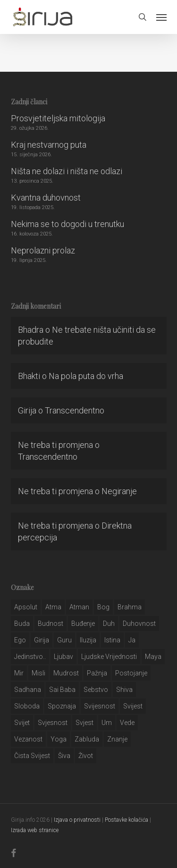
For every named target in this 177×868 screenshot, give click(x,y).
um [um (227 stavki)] (107, 723)
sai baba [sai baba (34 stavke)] (62, 690)
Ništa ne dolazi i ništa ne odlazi (67, 171)
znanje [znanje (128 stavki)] (117, 739)
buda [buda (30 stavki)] (22, 624)
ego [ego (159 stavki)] (20, 640)
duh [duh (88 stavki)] (109, 624)
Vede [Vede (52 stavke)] (127, 723)
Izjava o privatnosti (77, 820)
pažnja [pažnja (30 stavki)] (97, 673)
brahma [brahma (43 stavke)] (130, 607)
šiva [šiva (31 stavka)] (64, 756)
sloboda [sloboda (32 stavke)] (27, 706)
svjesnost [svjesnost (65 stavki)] (53, 723)
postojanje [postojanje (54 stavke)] (131, 673)
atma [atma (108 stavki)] (53, 607)
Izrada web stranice (35, 830)
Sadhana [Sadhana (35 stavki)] (28, 690)
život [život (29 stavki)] (86, 756)
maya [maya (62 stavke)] (153, 657)
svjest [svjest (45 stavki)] (84, 723)
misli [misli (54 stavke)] (38, 673)
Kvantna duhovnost (46, 198)
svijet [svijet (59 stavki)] (22, 723)
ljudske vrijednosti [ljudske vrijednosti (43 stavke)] (109, 657)
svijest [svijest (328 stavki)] (133, 706)
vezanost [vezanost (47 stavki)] (28, 739)
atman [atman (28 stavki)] (79, 607)
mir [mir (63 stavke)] (19, 673)
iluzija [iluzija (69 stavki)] (88, 640)
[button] (161, 17)
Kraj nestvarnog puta (49, 145)
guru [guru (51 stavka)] (64, 640)
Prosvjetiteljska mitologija (58, 118)
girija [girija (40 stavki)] (42, 640)
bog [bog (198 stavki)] (103, 607)
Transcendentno (75, 410)
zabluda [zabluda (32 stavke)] (87, 739)
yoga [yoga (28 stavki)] (59, 739)
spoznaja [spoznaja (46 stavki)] (62, 706)
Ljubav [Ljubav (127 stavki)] (63, 657)
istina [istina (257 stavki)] (112, 640)
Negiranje (119, 491)
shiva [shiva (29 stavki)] (124, 690)
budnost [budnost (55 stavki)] (51, 624)
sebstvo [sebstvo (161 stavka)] (96, 690)
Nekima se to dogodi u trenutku (67, 224)
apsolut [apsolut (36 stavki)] (26, 607)
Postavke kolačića (126, 820)
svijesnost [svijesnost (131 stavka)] (100, 706)
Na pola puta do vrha (86, 376)
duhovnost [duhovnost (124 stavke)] (139, 624)
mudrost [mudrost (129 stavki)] (66, 673)
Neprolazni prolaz (43, 250)
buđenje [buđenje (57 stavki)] (83, 624)
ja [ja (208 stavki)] (132, 640)
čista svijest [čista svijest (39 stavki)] (32, 756)
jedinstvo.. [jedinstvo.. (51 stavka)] (30, 657)
